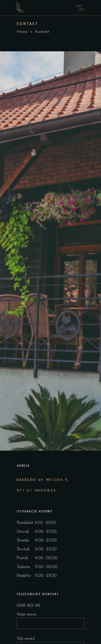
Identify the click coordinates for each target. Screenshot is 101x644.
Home (22, 32)
